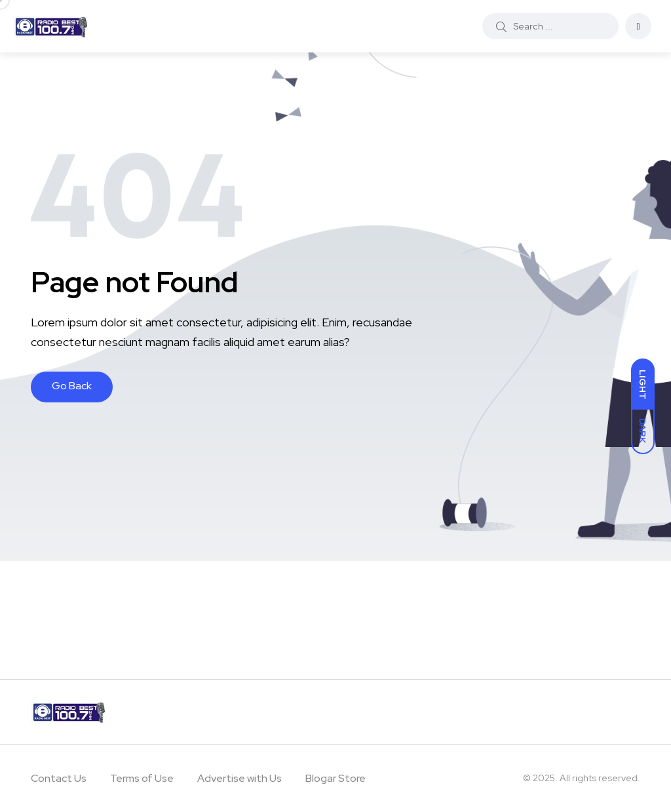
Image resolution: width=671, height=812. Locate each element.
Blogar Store (335, 778)
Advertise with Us (240, 778)
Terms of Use (142, 778)
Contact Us (59, 778)
